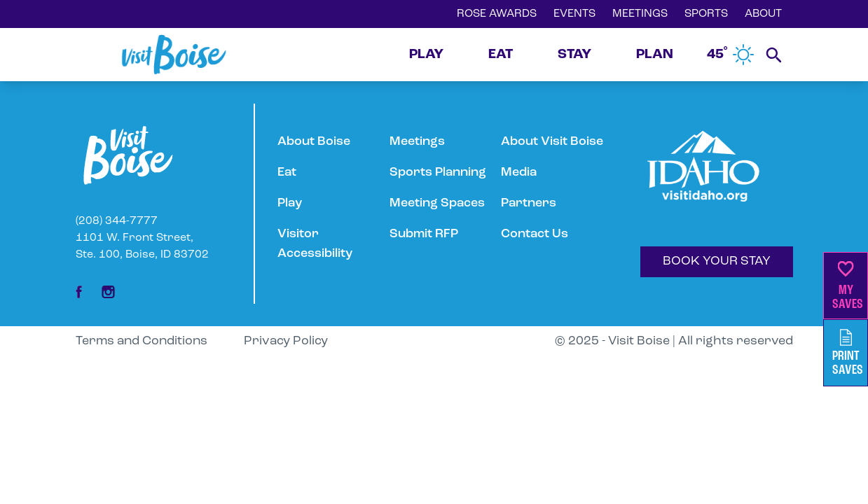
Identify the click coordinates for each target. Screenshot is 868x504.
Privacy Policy (286, 341)
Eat (287, 173)
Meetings (417, 142)
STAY (574, 55)
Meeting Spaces (437, 203)
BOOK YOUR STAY (717, 261)
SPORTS (706, 14)
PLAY (426, 55)
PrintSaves (848, 353)
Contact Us (535, 234)
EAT (501, 55)
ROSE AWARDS (497, 14)
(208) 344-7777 (117, 221)
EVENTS (574, 14)
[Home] (174, 55)
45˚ (731, 55)
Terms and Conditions (142, 341)
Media (519, 173)
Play (290, 203)
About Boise (314, 142)
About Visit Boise (552, 142)
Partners (529, 203)
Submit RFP (424, 234)
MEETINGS (640, 14)
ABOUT (763, 14)
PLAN (655, 55)
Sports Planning (438, 173)
